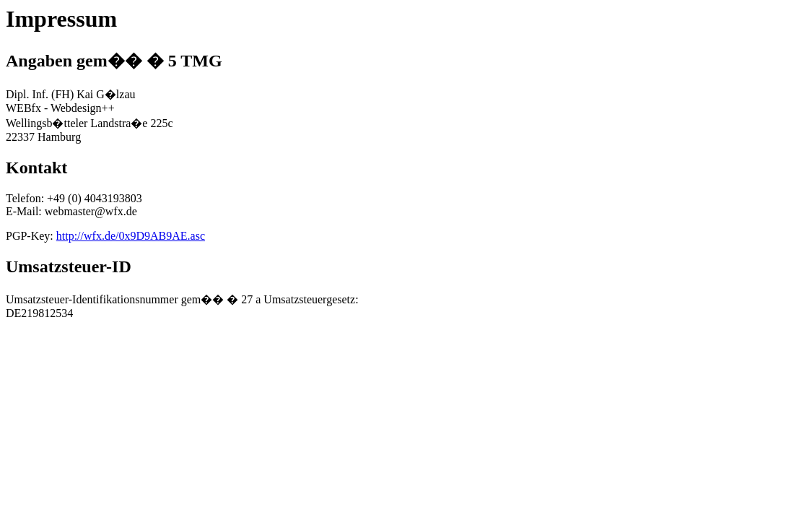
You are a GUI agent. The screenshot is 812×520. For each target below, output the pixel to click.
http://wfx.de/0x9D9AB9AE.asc (131, 236)
